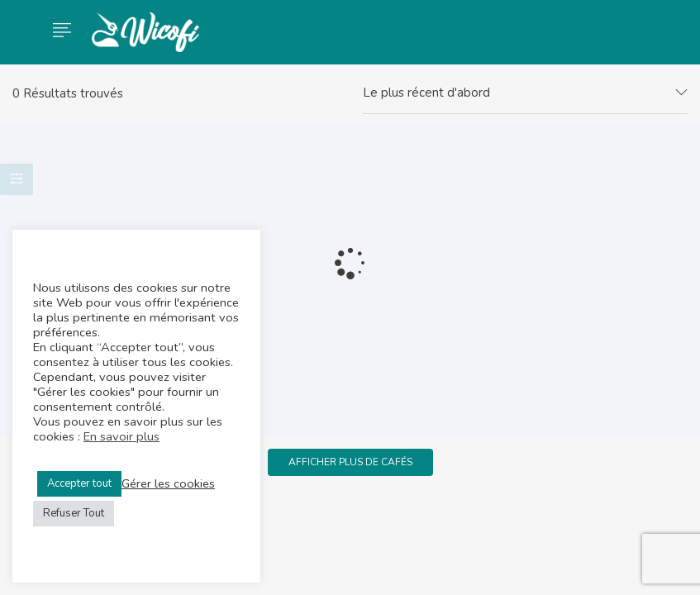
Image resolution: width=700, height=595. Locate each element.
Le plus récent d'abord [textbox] (426, 93)
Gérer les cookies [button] (168, 483)
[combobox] (526, 93)
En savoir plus (121, 436)
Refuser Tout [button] (74, 513)
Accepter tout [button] (79, 483)
